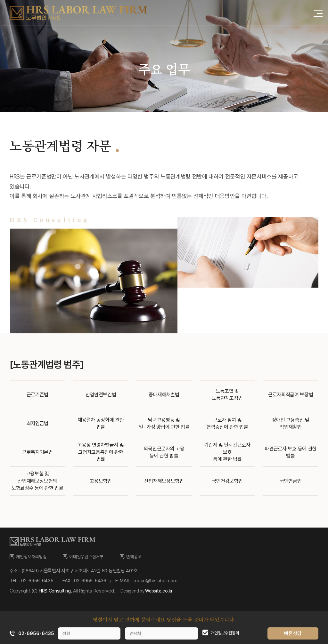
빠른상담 (295, 633)
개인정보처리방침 (33, 557)
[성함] (87, 633)
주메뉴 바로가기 (0, 0)
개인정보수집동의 (225, 633)
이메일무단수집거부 (90, 557)
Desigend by (151, 591)
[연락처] (160, 633)
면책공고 (140, 557)
